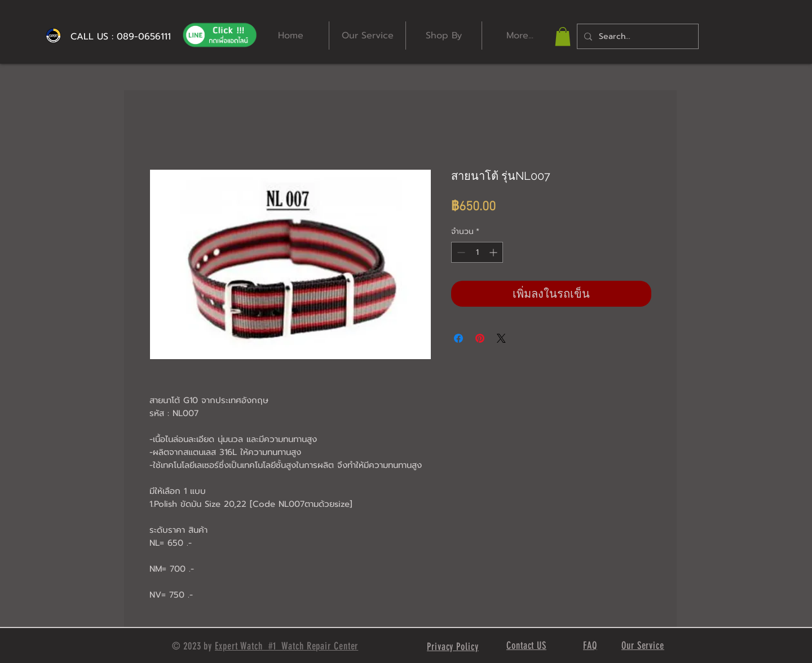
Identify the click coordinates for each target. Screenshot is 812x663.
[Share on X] (501, 338)
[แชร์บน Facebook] (458, 338)
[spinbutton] (477, 252)
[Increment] (494, 252)
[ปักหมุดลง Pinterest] (480, 338)
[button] (563, 36)
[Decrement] (460, 252)
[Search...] (637, 36)
